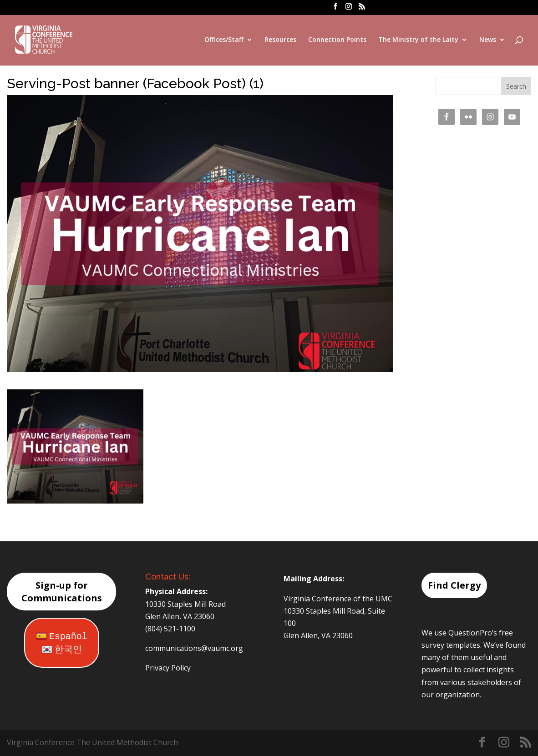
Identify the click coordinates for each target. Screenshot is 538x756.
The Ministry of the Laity (418, 40)
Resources (280, 40)
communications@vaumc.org (194, 648)
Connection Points (337, 40)
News (488, 40)
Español (62, 637)
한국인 (62, 650)
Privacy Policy (168, 668)
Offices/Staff (224, 40)
